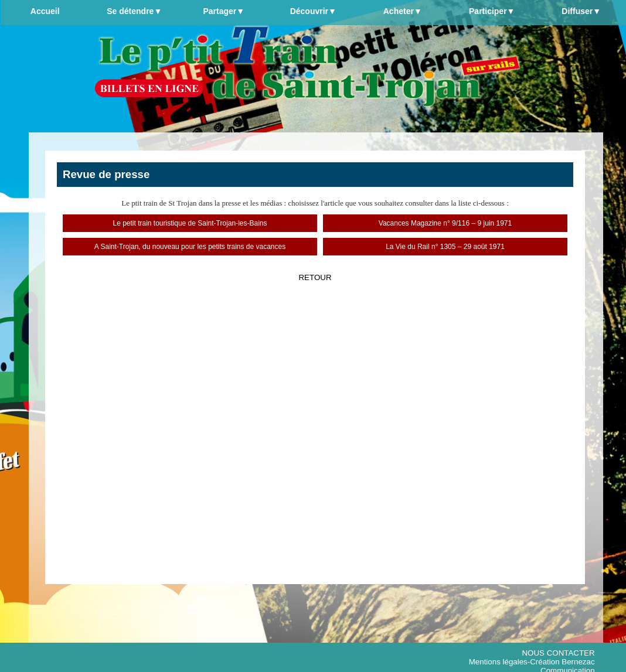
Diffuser (581, 11)
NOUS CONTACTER (558, 653)
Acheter (403, 11)
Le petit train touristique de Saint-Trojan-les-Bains (190, 223)
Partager (224, 11)
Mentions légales (498, 662)
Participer (492, 11)
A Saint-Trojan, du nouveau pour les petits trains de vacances (190, 247)
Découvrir (313, 11)
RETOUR (315, 277)
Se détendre (134, 11)
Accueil (45, 11)
